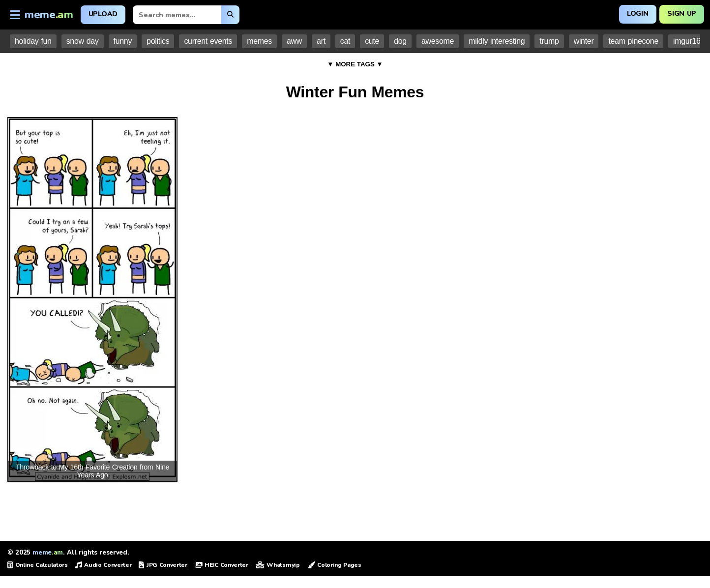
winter (584, 41)
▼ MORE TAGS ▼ (355, 64)
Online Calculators (38, 565)
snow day (83, 41)
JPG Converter (163, 565)
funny (123, 41)
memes (259, 41)
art (321, 41)
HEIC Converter (222, 565)
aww (294, 41)
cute (372, 41)
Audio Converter (104, 565)
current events (208, 41)
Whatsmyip (278, 565)
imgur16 (687, 41)
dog (400, 41)
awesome (438, 41)
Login (637, 14)
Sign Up (682, 14)
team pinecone (633, 41)
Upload (103, 14)
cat (345, 41)
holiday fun (33, 41)
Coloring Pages (334, 565)
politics (158, 41)
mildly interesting (497, 41)
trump (549, 41)
